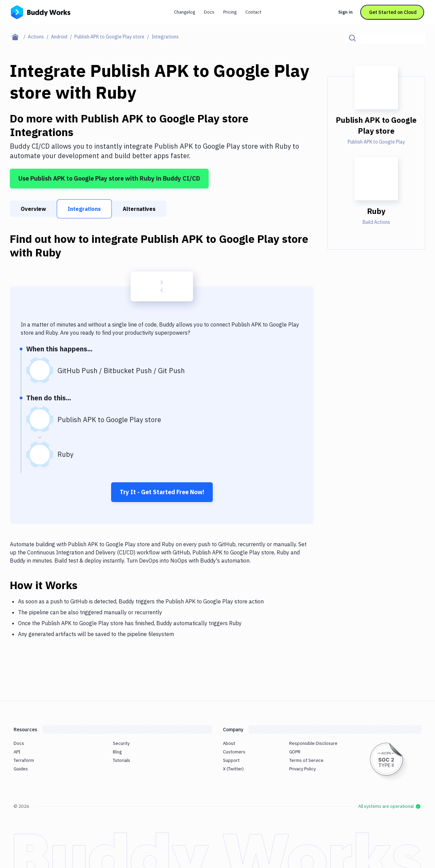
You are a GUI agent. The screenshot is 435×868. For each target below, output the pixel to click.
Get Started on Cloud (393, 12)
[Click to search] (417, 38)
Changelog (185, 12)
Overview (33, 209)
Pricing (230, 12)
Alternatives (139, 209)
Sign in (345, 12)
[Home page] (19, 37)
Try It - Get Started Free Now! (162, 492)
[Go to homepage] (41, 12)
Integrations (84, 209)
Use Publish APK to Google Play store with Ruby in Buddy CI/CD (109, 178)
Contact (253, 12)
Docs (209, 12)
